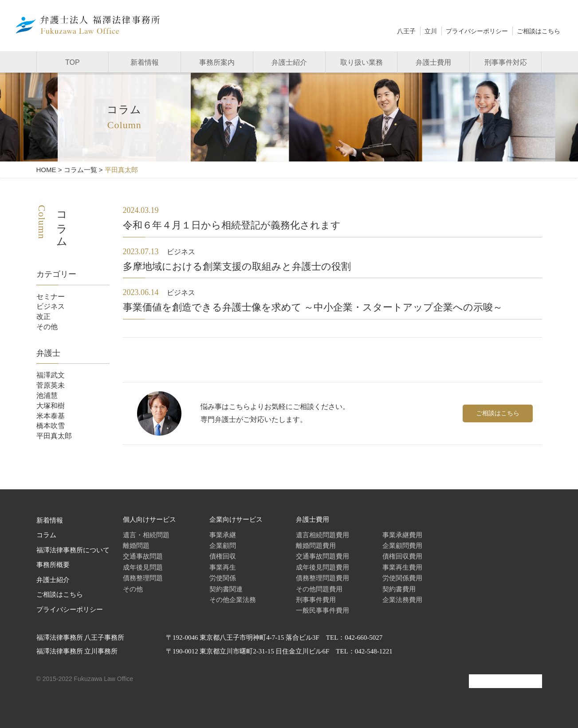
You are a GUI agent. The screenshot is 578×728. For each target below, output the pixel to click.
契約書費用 (399, 589)
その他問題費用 (319, 589)
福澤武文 (51, 375)
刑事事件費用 (316, 600)
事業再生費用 (402, 567)
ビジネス (51, 306)
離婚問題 (136, 545)
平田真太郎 (54, 436)
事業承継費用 (402, 535)
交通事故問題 (143, 556)
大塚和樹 (51, 406)
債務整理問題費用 (322, 578)
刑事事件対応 (506, 62)
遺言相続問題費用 (322, 535)
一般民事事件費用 (322, 610)
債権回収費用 (402, 556)
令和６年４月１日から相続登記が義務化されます (232, 225)
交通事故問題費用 (322, 556)
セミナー (51, 297)
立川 (431, 31)
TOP (73, 62)
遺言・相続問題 (146, 535)
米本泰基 (51, 416)
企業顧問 (223, 545)
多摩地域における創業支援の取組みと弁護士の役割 (237, 266)
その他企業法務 (233, 600)
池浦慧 (47, 395)
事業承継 (223, 535)
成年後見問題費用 (322, 567)
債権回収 (223, 556)
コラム (46, 535)
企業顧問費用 (402, 545)
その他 (47, 327)
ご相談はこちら (539, 31)
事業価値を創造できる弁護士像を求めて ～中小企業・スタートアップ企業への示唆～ (313, 307)
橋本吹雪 (51, 426)
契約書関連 (226, 589)
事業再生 (223, 567)
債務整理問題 (143, 578)
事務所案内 (217, 62)
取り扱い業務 (362, 62)
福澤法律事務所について (73, 550)
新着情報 (145, 62)
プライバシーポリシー (477, 31)
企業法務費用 (402, 600)
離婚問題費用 (316, 545)
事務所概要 (53, 565)
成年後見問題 (143, 567)
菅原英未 (51, 385)
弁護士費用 (433, 62)
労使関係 (223, 578)
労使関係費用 (402, 578)
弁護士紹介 (289, 62)
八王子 (406, 31)
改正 (43, 317)
